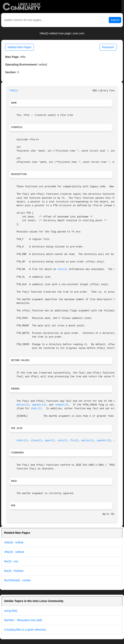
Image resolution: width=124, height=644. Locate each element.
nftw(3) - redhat (14, 542)
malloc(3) (23, 405)
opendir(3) (39, 405)
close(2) (36, 441)
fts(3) (74, 441)
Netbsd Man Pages (19, 47)
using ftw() (11, 611)
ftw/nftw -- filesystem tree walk (23, 620)
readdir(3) (62, 405)
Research (108, 47)
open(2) (50, 441)
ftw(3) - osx (11, 561)
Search (115, 20)
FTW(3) (14, 91)
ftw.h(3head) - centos (17, 580)
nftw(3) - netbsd (14, 552)
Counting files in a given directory (25, 630)
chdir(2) (36, 409)
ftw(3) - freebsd (14, 571)
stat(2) (62, 269)
